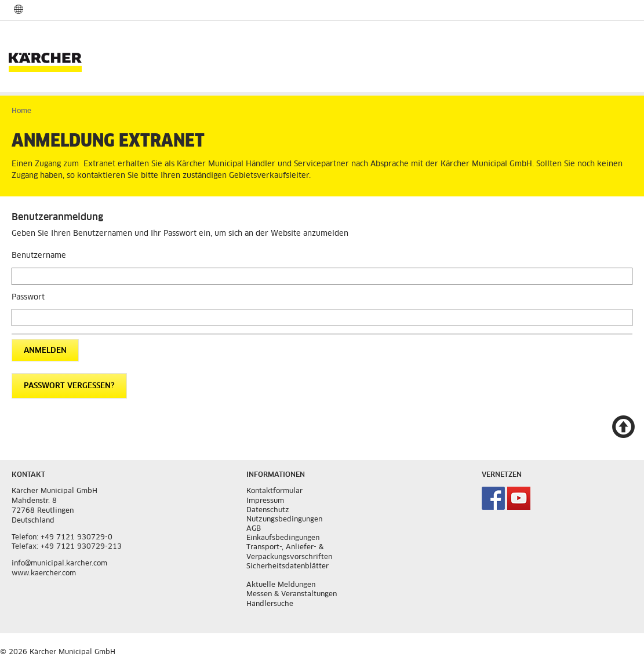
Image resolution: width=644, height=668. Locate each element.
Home (21, 111)
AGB (254, 529)
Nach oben (623, 427)
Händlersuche (270, 604)
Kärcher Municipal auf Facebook (493, 498)
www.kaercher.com (44, 574)
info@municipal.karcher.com (59, 564)
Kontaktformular (274, 491)
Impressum (265, 501)
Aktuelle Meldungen (281, 585)
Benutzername (39, 256)
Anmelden (45, 351)
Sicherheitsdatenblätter (288, 567)
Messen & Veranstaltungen (292, 594)
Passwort (28, 298)
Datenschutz (268, 510)
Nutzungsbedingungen (284, 520)
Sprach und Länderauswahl (19, 9)
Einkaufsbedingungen (283, 538)
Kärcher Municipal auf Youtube (519, 498)
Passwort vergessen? (69, 386)
